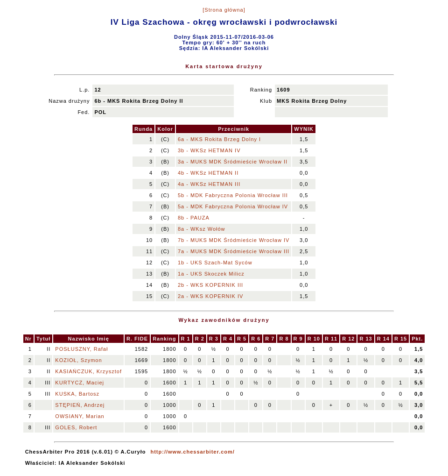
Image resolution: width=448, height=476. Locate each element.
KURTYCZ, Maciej (80, 383)
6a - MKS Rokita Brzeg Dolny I (219, 139)
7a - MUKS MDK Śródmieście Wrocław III (234, 251)
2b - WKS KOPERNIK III (210, 285)
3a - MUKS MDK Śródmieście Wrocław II (233, 162)
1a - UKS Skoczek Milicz (211, 274)
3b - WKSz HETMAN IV (209, 150)
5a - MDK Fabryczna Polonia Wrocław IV (233, 206)
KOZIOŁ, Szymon (78, 360)
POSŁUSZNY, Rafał (81, 349)
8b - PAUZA (194, 218)
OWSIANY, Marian (80, 416)
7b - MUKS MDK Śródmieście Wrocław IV (234, 240)
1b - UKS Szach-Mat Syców (215, 263)
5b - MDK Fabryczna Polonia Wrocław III (233, 195)
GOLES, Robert (76, 427)
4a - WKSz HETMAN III (209, 184)
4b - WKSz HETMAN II (208, 173)
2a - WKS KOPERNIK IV (210, 296)
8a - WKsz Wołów (202, 229)
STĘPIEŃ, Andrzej (80, 405)
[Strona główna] (224, 10)
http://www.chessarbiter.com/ (192, 452)
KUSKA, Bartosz (77, 394)
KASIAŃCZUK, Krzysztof (88, 371)
